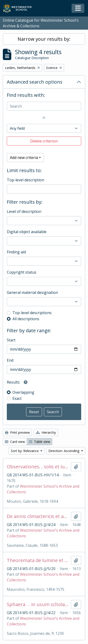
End (10, 360)
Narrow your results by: (44, 39)
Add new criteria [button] (24, 158)
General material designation (32, 292)
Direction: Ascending (64, 451)
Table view (40, 442)
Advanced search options (35, 82)
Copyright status (22, 272)
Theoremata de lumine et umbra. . (38, 560)
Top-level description (25, 180)
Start (11, 340)
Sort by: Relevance (25, 451)
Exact (17, 398)
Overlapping (23, 392)
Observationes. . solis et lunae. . (38, 467)
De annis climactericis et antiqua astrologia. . (38, 516)
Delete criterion (44, 141)
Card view (15, 442)
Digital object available (27, 232)
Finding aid (16, 252)
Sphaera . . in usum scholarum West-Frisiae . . (38, 604)
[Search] (44, 106)
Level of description (24, 211)
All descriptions (26, 319)
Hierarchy (46, 432)
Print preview (17, 432)
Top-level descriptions (32, 313)
